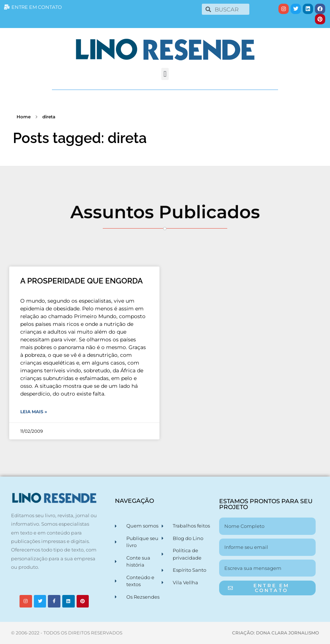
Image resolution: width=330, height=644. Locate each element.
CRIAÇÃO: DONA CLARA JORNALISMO (275, 633)
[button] (165, 74)
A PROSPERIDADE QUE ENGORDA (82, 281)
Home (24, 117)
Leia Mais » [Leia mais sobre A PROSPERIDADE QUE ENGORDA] (34, 412)
